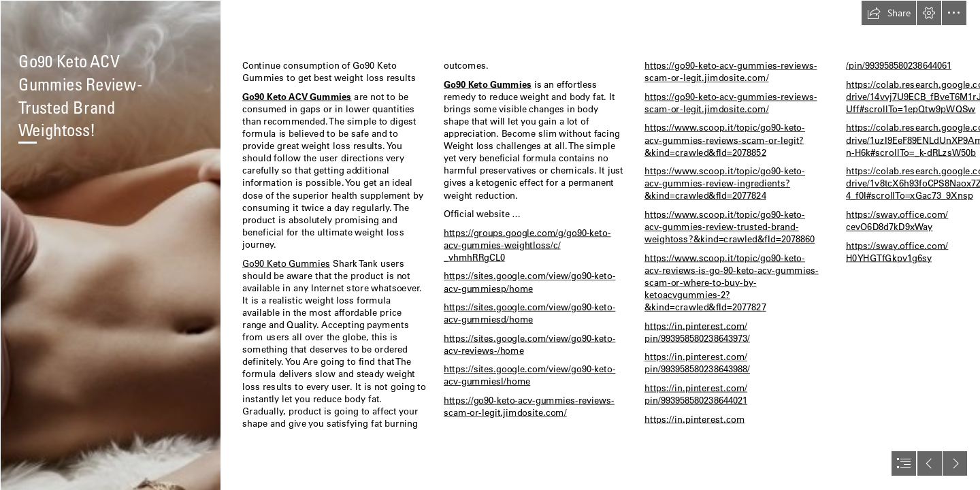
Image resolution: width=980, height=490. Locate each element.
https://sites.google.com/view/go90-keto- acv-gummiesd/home (529, 313)
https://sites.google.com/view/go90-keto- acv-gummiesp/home (529, 282)
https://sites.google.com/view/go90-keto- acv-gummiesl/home (529, 375)
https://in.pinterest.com (695, 419)
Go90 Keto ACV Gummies (297, 96)
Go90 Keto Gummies (286, 263)
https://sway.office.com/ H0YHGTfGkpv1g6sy (897, 251)
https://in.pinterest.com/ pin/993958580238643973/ (697, 332)
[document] (490, 245)
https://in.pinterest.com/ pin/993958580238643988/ (697, 363)
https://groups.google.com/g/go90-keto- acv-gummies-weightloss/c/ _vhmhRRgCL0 (527, 245)
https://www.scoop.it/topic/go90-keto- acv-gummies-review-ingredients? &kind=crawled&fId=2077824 (725, 183)
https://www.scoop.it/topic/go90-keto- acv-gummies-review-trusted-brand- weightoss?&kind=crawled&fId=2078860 (730, 226)
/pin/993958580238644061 (899, 66)
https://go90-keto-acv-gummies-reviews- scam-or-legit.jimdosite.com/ (529, 406)
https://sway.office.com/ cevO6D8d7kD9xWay (897, 220)
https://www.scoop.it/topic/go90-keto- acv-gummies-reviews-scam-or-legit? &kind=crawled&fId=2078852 (725, 140)
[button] (889, 13)
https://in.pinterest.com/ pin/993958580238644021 (696, 394)
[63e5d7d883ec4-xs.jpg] (110, 245)
